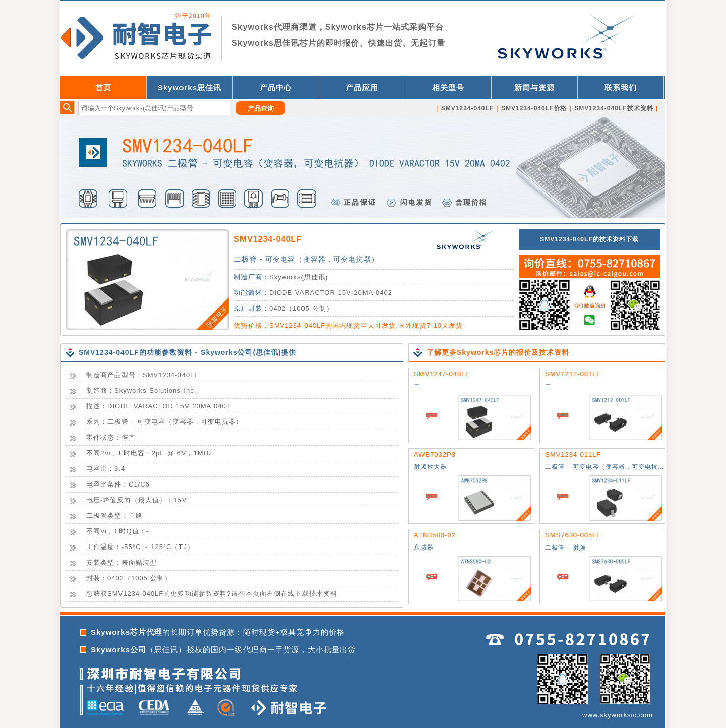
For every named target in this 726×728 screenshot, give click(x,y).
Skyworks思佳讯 (190, 87)
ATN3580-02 (435, 535)
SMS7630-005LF (573, 535)
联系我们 (621, 87)
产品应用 (362, 87)
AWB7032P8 (435, 454)
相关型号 (448, 87)
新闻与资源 (534, 87)
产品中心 (276, 87)
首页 (103, 87)
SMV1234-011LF (573, 454)
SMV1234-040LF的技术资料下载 (589, 239)
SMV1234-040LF (268, 239)
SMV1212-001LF (573, 374)
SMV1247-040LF (442, 374)
